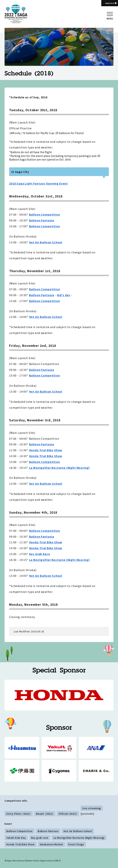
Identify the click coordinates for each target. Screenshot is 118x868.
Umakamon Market (52, 844)
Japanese (110, 3)
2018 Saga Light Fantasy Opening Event (38, 183)
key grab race (40, 838)
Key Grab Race (40, 554)
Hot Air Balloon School (46, 242)
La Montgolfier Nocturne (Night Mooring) (59, 468)
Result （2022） (45, 814)
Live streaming (92, 808)
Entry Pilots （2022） (19, 814)
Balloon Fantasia (42, 220)
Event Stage (76, 844)
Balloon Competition (45, 214)
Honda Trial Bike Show (46, 450)
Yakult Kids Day (16, 838)
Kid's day (64, 295)
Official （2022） (68, 814)
